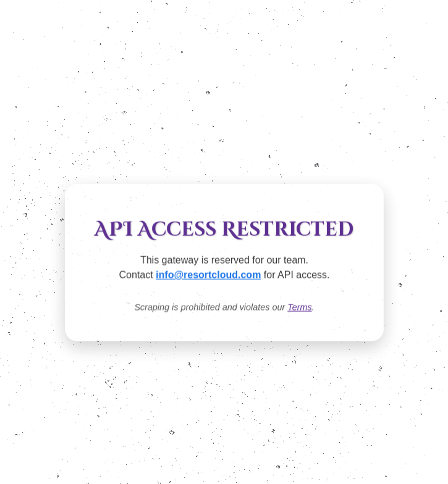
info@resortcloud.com (208, 275)
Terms (299, 307)
